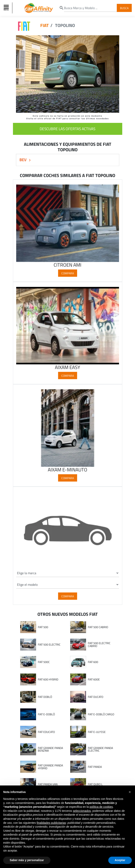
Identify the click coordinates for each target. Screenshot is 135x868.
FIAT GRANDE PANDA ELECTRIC (100, 749)
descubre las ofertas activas (67, 129)
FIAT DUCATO (96, 697)
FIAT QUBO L (95, 784)
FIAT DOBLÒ (45, 697)
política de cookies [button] (101, 807)
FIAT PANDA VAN (48, 784)
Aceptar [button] (120, 860)
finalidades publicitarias (51, 823)
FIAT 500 (43, 627)
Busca (124, 8)
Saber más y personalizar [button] (27, 860)
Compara (68, 273)
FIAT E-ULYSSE (97, 732)
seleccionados (82, 811)
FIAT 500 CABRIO (98, 627)
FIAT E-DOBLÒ (46, 714)
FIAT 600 (93, 662)
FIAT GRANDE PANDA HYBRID (50, 767)
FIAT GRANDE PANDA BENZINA (50, 749)
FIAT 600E (94, 679)
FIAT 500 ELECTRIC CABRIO (99, 644)
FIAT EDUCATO (46, 732)
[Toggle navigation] (7, 8)
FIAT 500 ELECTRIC (49, 645)
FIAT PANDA (95, 767)
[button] (130, 792)
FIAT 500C (44, 662)
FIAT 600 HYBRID (48, 679)
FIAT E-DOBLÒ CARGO (101, 714)
